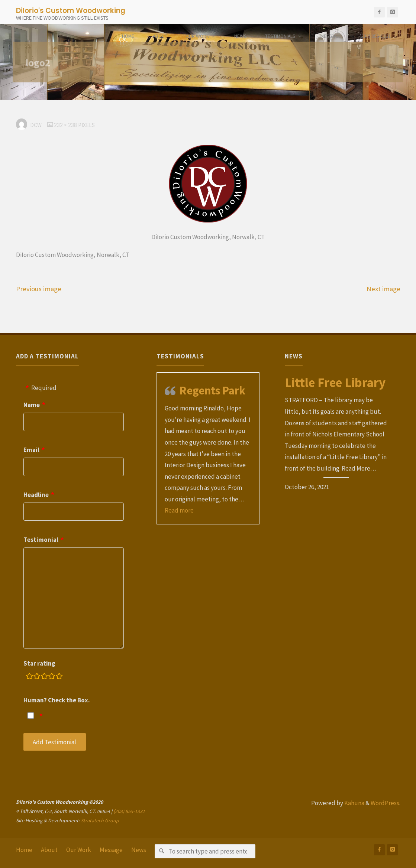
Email (31, 450)
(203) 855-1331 (129, 811)
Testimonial (41, 540)
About (49, 850)
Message (111, 850)
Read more (179, 510)
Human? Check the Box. (57, 700)
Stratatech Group (100, 820)
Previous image (39, 289)
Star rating (39, 663)
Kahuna (354, 803)
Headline (36, 495)
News (139, 850)
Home (24, 850)
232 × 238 (66, 125)
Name (32, 405)
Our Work (79, 850)
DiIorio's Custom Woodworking (71, 10)
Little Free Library (335, 383)
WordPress (385, 803)
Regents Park (212, 390)
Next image (383, 289)
